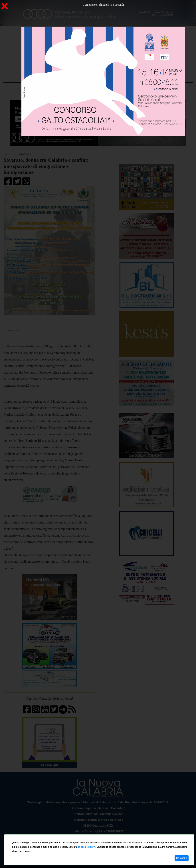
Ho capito (182, 858)
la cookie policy (87, 847)
